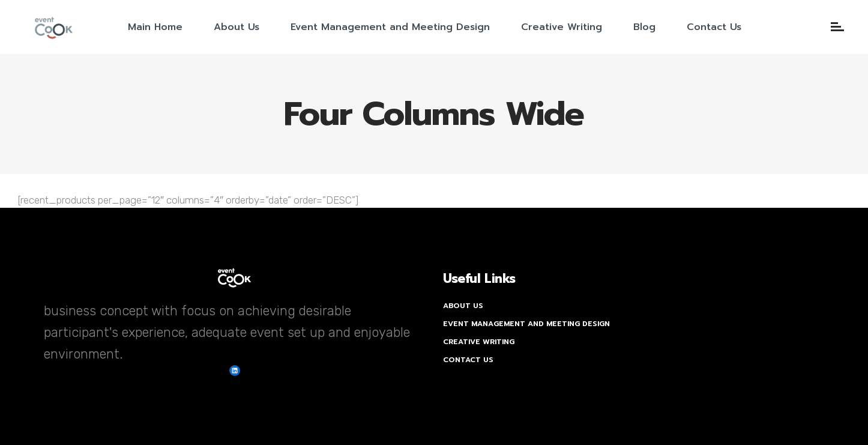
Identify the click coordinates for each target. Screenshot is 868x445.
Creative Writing (479, 342)
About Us (463, 306)
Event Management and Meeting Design (526, 324)
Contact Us (468, 360)
